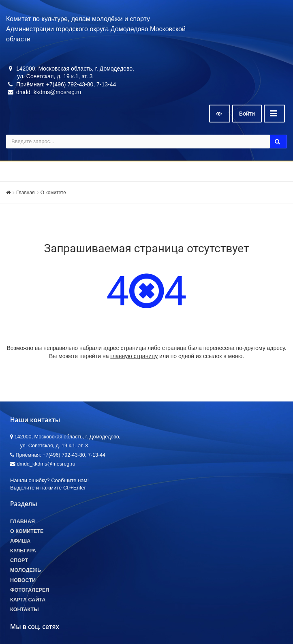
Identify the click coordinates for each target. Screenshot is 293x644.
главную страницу (134, 356)
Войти (247, 114)
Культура (23, 551)
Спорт (19, 560)
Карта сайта (28, 600)
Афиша (20, 541)
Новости (23, 580)
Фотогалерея (30, 590)
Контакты (25, 610)
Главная (26, 193)
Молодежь (26, 570)
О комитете (53, 193)
